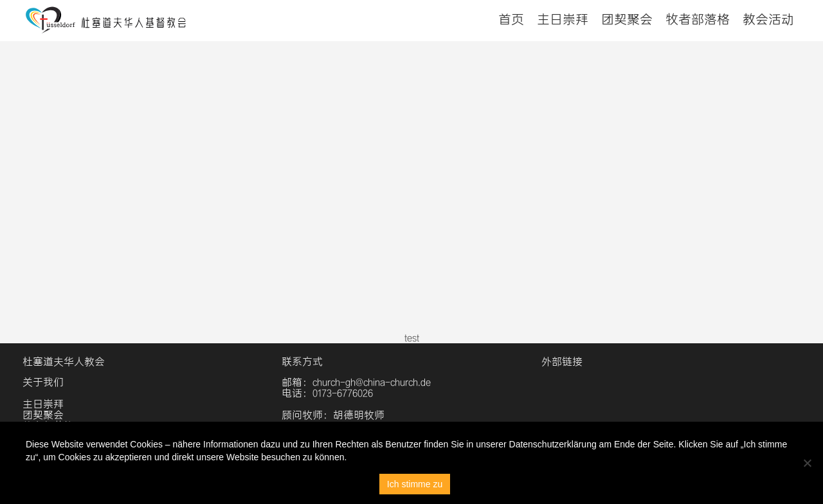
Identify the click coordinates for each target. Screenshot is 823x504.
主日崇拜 (563, 19)
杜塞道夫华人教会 (64, 362)
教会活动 (768, 19)
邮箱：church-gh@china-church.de (356, 382)
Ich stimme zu (415, 484)
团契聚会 (627, 19)
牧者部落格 (698, 19)
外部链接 (562, 362)
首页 (511, 19)
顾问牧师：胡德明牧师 (333, 415)
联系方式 (302, 362)
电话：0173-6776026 (327, 393)
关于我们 (43, 382)
